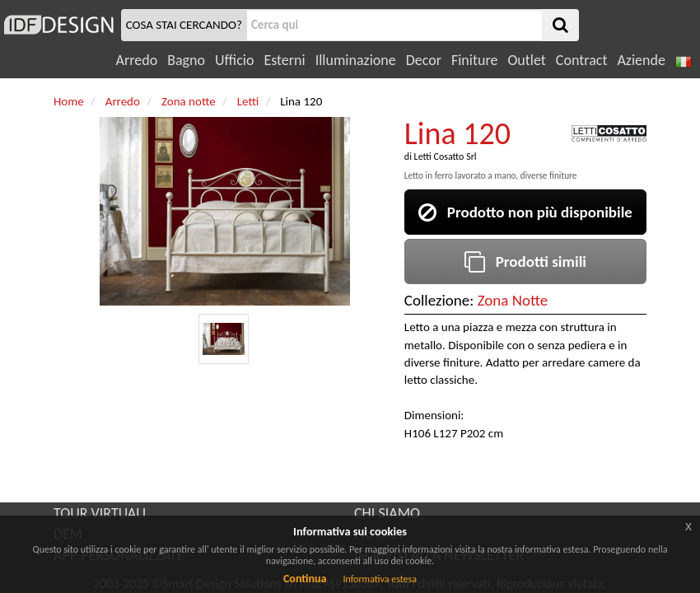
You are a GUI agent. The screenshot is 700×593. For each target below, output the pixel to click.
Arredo (137, 60)
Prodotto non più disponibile (525, 212)
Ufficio (234, 60)
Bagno (186, 60)
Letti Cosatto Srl (446, 156)
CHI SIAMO (387, 513)
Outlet (526, 60)
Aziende (641, 60)
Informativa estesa (380, 579)
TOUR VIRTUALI (100, 513)
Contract (582, 60)
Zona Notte (513, 300)
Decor (424, 60)
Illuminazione (356, 60)
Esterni (284, 60)
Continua (305, 579)
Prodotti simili (525, 261)
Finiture (474, 60)
